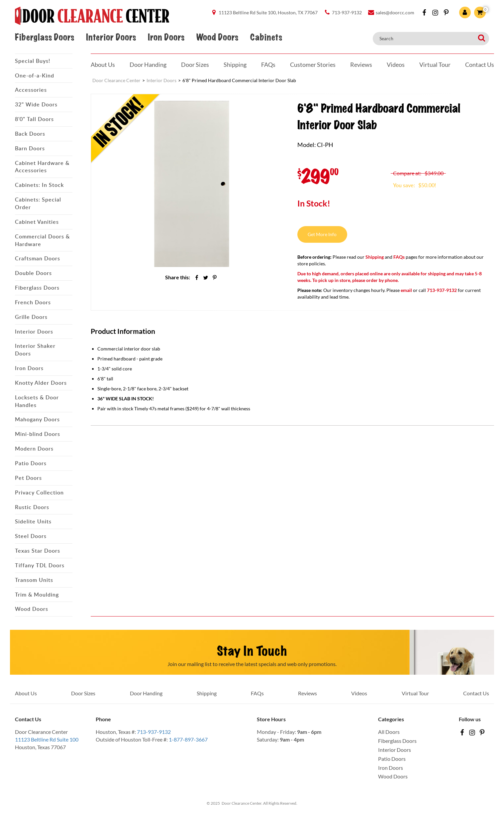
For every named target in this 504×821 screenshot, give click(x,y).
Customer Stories (313, 65)
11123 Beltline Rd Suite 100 (47, 739)
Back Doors (30, 134)
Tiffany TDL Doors (40, 565)
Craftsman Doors (38, 258)
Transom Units (34, 580)
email (406, 290)
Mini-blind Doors (38, 434)
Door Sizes (195, 65)
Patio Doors (31, 463)
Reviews (361, 65)
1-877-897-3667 (188, 739)
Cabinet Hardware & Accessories (42, 167)
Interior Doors (111, 37)
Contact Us (480, 65)
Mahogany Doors (37, 419)
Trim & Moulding (37, 595)
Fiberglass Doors (45, 37)
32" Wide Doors (36, 104)
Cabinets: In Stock (39, 185)
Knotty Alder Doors (41, 383)
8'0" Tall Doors (34, 119)
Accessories (31, 90)
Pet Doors (28, 478)
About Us (103, 65)
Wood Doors (217, 37)
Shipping (235, 65)
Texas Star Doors (38, 551)
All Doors (389, 732)
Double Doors (33, 273)
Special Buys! (33, 61)
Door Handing (148, 65)
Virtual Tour (435, 65)
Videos (396, 65)
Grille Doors (31, 317)
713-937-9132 (154, 732)
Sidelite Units (33, 521)
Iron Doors (166, 37)
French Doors (33, 302)
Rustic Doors (32, 507)
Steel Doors (31, 536)
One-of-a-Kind (35, 75)
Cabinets (266, 37)
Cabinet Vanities (37, 222)
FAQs (268, 65)
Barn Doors (30, 148)
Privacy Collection (39, 492)
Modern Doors (34, 449)
